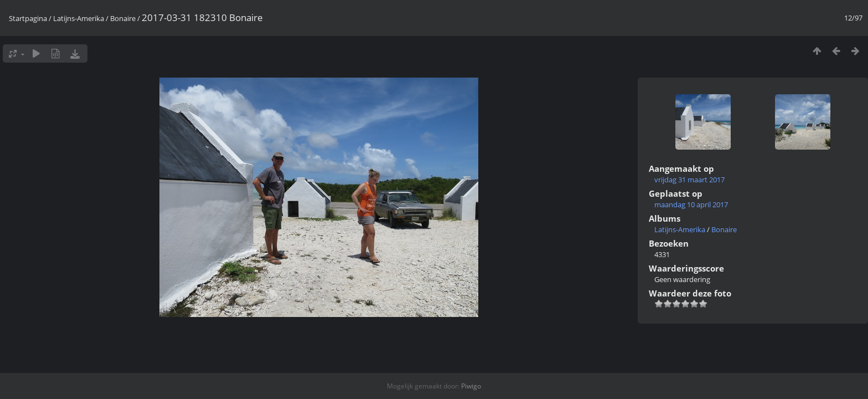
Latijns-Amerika (79, 18)
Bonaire (123, 18)
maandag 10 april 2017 (691, 204)
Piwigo (471, 386)
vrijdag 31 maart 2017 (689, 180)
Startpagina (28, 18)
